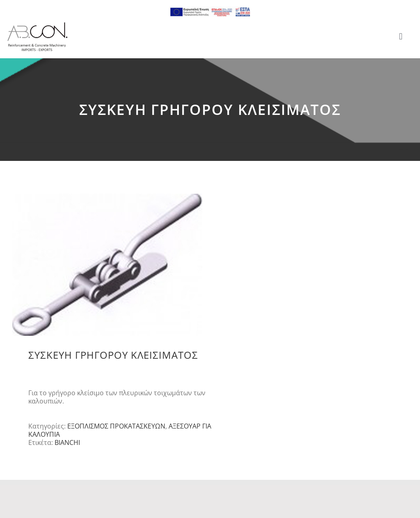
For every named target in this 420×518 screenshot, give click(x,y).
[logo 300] (37, 25)
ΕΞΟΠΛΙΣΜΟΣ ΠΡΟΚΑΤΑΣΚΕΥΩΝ (116, 426)
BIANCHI (67, 442)
